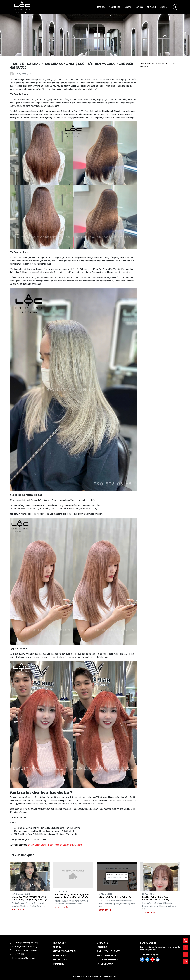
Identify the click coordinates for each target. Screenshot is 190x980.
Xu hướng (151, 7)
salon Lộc (62, 845)
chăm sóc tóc (51, 845)
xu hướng (78, 845)
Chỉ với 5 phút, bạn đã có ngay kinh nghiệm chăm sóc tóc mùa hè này (72, 896)
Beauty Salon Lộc (36, 845)
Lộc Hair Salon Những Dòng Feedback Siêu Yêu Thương (156, 898)
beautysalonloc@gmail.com (24, 958)
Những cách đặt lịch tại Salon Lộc (115, 897)
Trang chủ (101, 7)
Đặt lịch (139, 7)
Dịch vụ (128, 7)
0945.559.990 (18, 954)
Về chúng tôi (115, 7)
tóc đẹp (70, 845)
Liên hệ (163, 7)
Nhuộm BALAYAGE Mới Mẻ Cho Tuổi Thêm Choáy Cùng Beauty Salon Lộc (29, 898)
